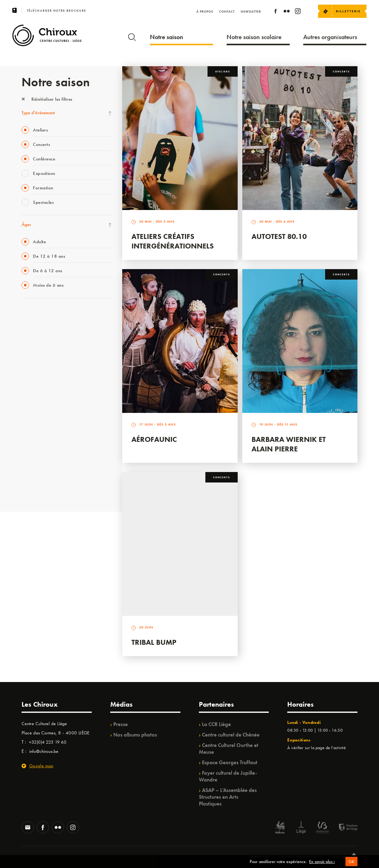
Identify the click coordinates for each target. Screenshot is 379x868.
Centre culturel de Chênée (231, 735)
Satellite (29, 377)
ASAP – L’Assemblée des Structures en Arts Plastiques (228, 797)
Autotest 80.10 (279, 236)
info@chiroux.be (44, 751)
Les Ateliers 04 (35, 402)
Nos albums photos (135, 735)
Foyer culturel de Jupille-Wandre (228, 776)
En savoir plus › (322, 862)
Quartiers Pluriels (37, 427)
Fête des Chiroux (37, 313)
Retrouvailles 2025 (39, 490)
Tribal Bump (154, 642)
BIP (24, 389)
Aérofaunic (154, 439)
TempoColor (33, 452)
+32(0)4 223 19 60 (48, 742)
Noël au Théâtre (36, 465)
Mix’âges (30, 351)
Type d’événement (38, 113)
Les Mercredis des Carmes (45, 339)
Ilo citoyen (31, 440)
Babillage (30, 364)
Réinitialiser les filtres (47, 99)
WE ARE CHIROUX (40, 478)
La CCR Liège (216, 724)
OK (351, 862)
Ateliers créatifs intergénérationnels (173, 241)
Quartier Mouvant (38, 414)
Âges (26, 224)
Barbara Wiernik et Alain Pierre (289, 444)
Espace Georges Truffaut (230, 762)
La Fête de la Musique (42, 326)
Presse (121, 724)
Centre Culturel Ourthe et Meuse (229, 749)
